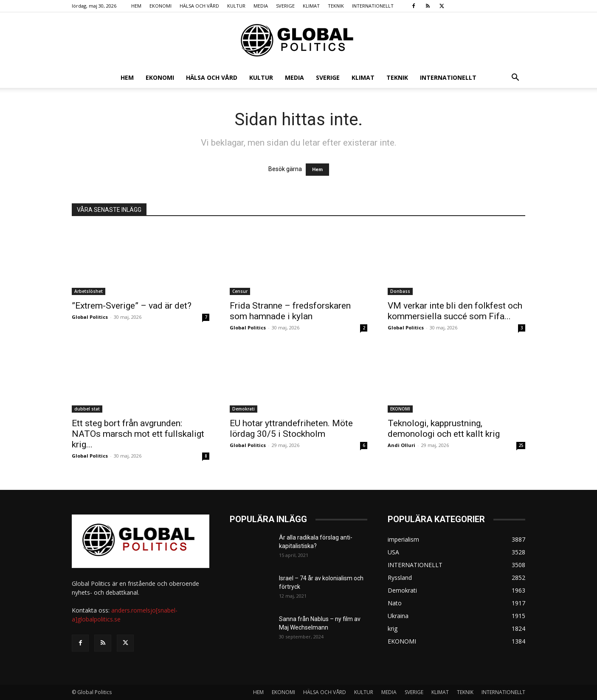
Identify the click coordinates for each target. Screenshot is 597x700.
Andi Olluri (401, 445)
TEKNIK (336, 6)
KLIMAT (311, 6)
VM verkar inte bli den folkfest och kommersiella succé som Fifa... (455, 311)
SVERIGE (285, 6)
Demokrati (244, 409)
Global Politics (90, 317)
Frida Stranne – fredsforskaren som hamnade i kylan (290, 311)
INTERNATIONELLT (373, 6)
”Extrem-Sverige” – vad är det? (132, 306)
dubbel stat (87, 409)
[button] (515, 78)
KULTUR (236, 6)
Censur (240, 291)
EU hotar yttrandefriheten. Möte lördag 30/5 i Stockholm (291, 429)
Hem (317, 170)
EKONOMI (161, 6)
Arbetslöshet (89, 291)
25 (521, 445)
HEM (136, 6)
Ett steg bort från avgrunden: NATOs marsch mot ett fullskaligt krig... (138, 434)
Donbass (400, 291)
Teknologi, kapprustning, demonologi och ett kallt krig (444, 429)
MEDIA (261, 6)
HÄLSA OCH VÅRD (199, 6)
